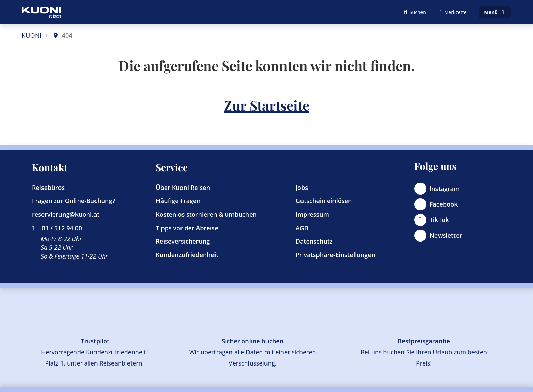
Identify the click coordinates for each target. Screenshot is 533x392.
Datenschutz (314, 241)
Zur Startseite (267, 105)
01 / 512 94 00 (57, 228)
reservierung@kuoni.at (66, 214)
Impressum (312, 214)
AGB (302, 228)
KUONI (32, 35)
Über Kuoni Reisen (183, 188)
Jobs (302, 188)
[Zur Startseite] (41, 12)
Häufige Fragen (178, 201)
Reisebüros (48, 188)
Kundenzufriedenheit (187, 255)
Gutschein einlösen (324, 201)
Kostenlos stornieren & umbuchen (206, 214)
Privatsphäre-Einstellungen (336, 255)
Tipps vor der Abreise (187, 228)
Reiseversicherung (183, 241)
